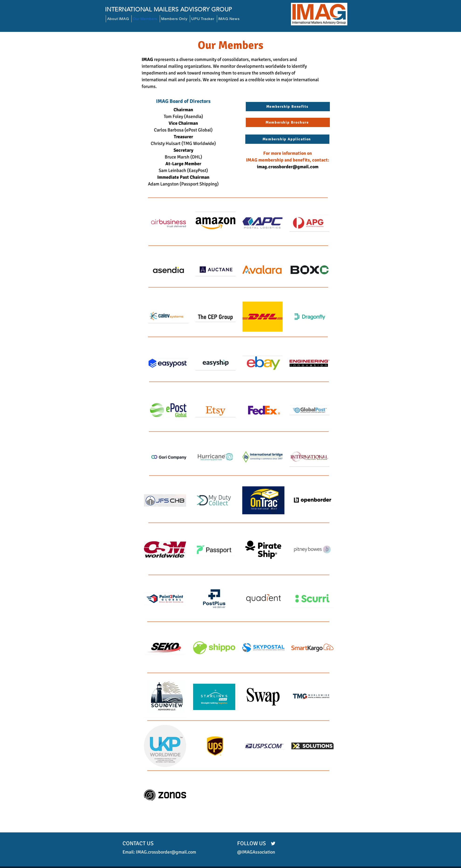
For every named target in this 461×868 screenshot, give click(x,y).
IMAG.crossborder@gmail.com (166, 852)
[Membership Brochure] (288, 122)
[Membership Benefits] (288, 107)
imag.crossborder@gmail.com (288, 167)
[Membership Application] (287, 139)
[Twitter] (273, 843)
